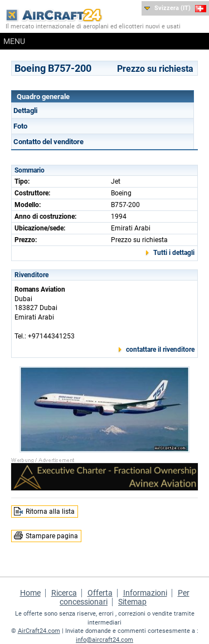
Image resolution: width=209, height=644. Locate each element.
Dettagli (25, 110)
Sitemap (132, 602)
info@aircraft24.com (104, 640)
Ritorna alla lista (50, 512)
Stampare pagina (52, 536)
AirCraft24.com (39, 631)
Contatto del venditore (48, 142)
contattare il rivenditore (160, 350)
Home (30, 593)
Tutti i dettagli (174, 253)
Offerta (100, 593)
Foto (20, 126)
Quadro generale (43, 97)
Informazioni (145, 593)
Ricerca (64, 593)
